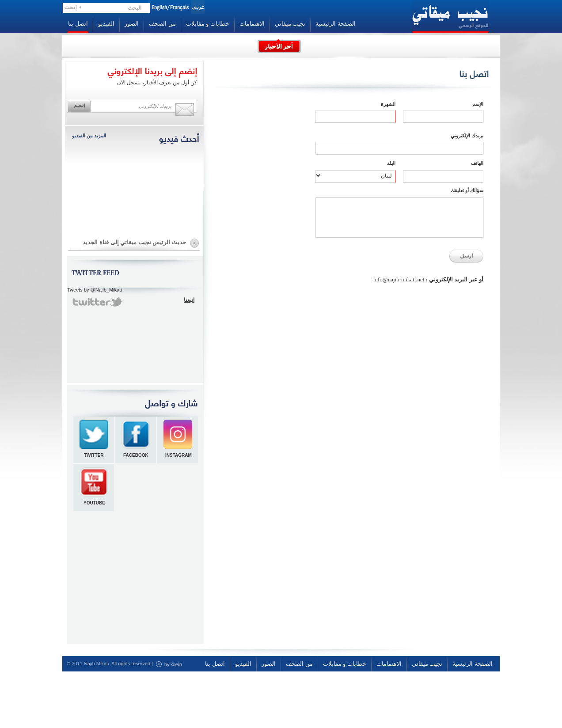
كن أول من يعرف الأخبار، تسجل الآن (157, 83)
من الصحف (162, 24)
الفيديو (106, 24)
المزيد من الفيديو (89, 136)
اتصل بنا (78, 24)
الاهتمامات (252, 24)
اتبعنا (189, 300)
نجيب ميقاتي (290, 24)
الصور (132, 24)
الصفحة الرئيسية (336, 24)
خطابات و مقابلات (208, 24)
